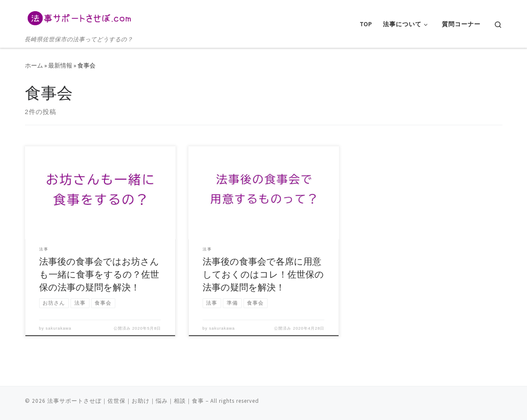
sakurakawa (59, 328)
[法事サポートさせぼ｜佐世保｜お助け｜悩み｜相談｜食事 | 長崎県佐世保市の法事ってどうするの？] (79, 17)
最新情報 (60, 65)
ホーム (34, 65)
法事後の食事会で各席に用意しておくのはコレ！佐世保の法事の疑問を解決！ (263, 274)
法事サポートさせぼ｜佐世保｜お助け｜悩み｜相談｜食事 (126, 401)
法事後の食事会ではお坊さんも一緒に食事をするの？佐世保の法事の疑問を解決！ (99, 274)
